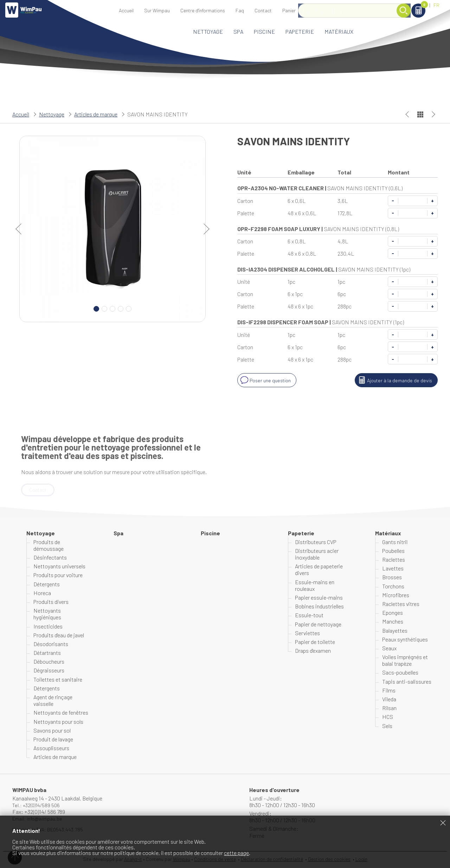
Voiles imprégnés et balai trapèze (405, 661)
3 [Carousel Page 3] (112, 309)
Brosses (392, 578)
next (204, 229)
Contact (263, 10)
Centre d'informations (203, 10)
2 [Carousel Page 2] (104, 309)
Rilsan (389, 709)
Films (389, 691)
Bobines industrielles (319, 607)
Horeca (42, 593)
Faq (240, 10)
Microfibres (396, 596)
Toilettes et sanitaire (58, 680)
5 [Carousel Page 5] (129, 309)
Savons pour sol (52, 731)
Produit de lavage (53, 740)
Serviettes (307, 634)
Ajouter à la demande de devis (393, 380)
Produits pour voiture (58, 576)
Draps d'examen (313, 651)
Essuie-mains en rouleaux (315, 586)
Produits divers (51, 602)
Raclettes (394, 560)
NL (423, 5)
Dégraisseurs (49, 671)
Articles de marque (96, 114)
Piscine (264, 31)
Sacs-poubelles (400, 673)
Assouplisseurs (51, 749)
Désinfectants (50, 558)
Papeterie (300, 31)
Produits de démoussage (49, 546)
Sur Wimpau (157, 10)
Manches (393, 622)
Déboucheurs (49, 662)
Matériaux (339, 31)
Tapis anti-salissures (407, 682)
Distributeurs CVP (316, 542)
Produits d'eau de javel (59, 636)
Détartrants (47, 653)
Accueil (126, 10)
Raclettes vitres (401, 604)
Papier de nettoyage (318, 624)
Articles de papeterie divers (319, 570)
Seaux (389, 649)
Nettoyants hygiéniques (47, 614)
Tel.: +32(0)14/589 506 (38, 806)
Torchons (393, 586)
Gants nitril (395, 542)
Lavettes (393, 569)
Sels (387, 726)
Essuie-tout (309, 616)
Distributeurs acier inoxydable (317, 555)
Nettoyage (208, 31)
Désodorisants (51, 644)
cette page (236, 853)
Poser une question (267, 380)
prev (21, 229)
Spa (238, 31)
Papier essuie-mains (319, 598)
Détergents (47, 584)
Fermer (443, 823)
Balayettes (395, 631)
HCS (388, 717)
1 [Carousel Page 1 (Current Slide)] (96, 309)
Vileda (389, 700)
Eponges (393, 613)
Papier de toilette (315, 642)
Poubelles (393, 551)
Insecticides (48, 627)
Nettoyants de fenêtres (61, 713)
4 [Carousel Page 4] (121, 309)
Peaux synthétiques (405, 640)
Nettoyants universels (59, 567)
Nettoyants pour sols (58, 722)
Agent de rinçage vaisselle (53, 701)
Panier (399, 6)
